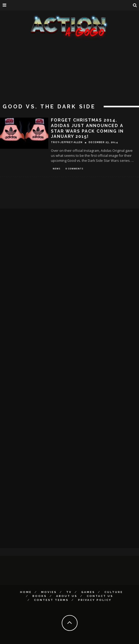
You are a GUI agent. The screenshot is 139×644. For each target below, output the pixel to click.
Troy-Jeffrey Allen (67, 142)
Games (88, 592)
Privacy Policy (95, 600)
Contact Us (100, 596)
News (57, 168)
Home (26, 592)
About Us (67, 596)
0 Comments (74, 168)
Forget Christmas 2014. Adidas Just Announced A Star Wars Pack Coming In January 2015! (87, 128)
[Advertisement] (69, 79)
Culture (114, 592)
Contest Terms (51, 600)
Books (40, 596)
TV (69, 592)
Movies (49, 592)
